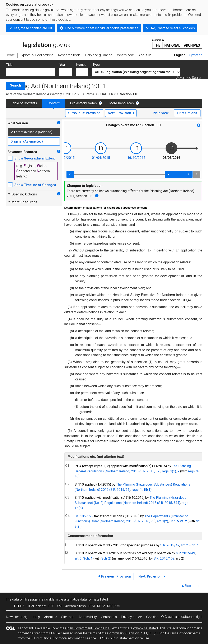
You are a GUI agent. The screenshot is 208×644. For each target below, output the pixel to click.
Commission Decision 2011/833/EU (133, 633)
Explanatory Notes (83, 103)
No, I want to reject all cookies (173, 28)
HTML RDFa (97, 606)
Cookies (152, 617)
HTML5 (19, 606)
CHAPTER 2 (107, 94)
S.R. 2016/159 (164, 558)
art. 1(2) (163, 521)
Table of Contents (24, 103)
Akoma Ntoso (76, 606)
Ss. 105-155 (84, 516)
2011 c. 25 (74, 94)
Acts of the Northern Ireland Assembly (34, 94)
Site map (68, 617)
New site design (18, 617)
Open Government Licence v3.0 (88, 628)
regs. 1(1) (169, 471)
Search (15, 85)
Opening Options (22, 194)
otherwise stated (145, 628)
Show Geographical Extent (35, 158)
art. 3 (78, 558)
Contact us (109, 617)
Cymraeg (196, 55)
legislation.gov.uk (38, 43)
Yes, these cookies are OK (33, 28)
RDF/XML (114, 606)
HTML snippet (36, 606)
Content (54, 103)
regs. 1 (137, 490)
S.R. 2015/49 (170, 545)
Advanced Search (189, 78)
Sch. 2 (106, 558)
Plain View (161, 113)
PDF (52, 606)
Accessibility (88, 617)
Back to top (194, 586)
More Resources (122, 103)
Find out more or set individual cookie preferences (102, 28)
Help (37, 617)
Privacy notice (131, 617)
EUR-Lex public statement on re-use (123, 638)
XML (60, 606)
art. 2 (184, 545)
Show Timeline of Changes (35, 185)
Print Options (187, 113)
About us (51, 617)
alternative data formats (82, 599)
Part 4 (90, 94)
